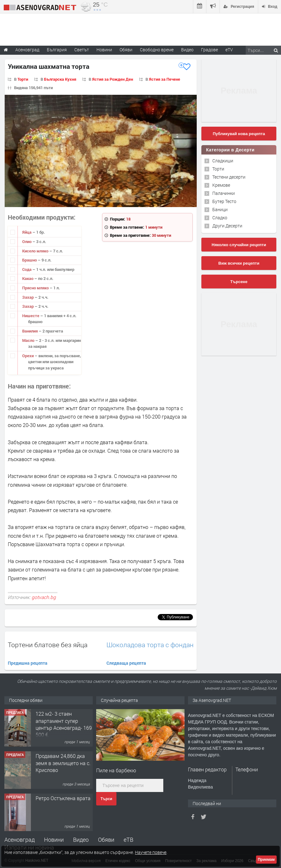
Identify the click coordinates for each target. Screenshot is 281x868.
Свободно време (157, 50)
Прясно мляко (36, 288)
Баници (220, 209)
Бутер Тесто (224, 201)
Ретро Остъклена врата (63, 798)
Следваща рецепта (126, 663)
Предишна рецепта (28, 663)
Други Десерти (227, 226)
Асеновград (20, 840)
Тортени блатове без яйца (48, 645)
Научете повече (151, 852)
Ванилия (30, 331)
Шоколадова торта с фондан (150, 645)
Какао (28, 278)
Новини (104, 50)
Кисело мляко (36, 251)
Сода (27, 269)
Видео (81, 840)
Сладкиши (223, 161)
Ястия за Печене (165, 79)
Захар (28, 297)
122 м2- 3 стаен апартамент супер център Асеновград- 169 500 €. (64, 724)
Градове (210, 50)
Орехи (28, 356)
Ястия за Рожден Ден (113, 79)
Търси (106, 799)
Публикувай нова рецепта (239, 134)
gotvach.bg (44, 597)
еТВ (128, 840)
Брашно (30, 260)
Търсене (239, 282)
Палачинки (224, 193)
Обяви (106, 840)
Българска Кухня (60, 79)
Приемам (266, 860)
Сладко (220, 218)
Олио (27, 241)
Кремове (221, 185)
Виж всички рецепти (239, 263)
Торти (23, 79)
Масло (29, 340)
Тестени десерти (229, 177)
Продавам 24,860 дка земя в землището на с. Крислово (63, 763)
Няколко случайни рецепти (239, 245)
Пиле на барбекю (116, 770)
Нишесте (31, 316)
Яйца (27, 232)
